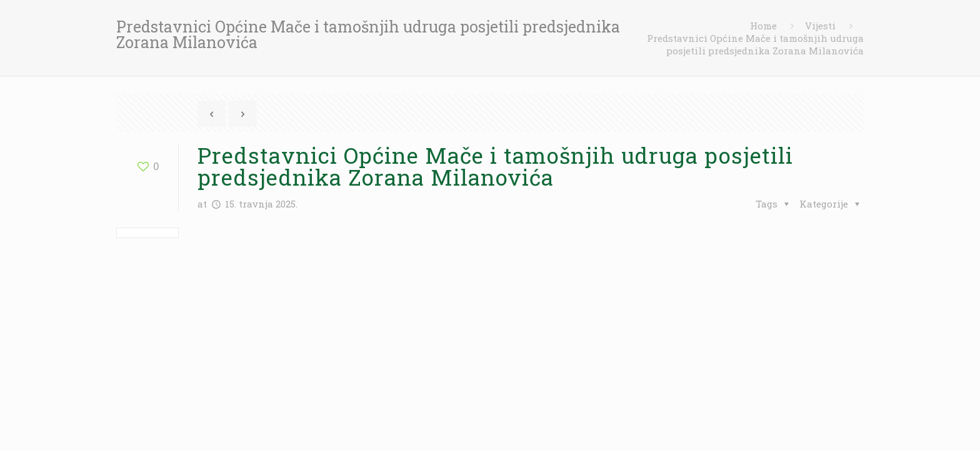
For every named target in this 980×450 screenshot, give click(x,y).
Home (763, 26)
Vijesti (820, 26)
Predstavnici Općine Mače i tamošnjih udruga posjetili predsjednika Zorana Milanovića (755, 44)
